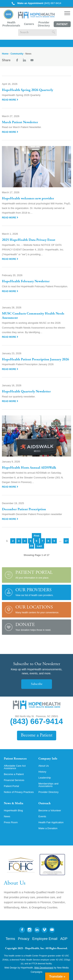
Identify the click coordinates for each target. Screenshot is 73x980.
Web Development (44, 968)
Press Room (11, 822)
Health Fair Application (51, 822)
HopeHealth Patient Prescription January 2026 (35, 360)
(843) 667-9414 (36, 3)
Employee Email (45, 939)
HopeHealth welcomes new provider (28, 199)
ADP (64, 939)
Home (5, 54)
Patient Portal (62, 25)
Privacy (24, 939)
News (7, 816)
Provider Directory (44, 24)
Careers (29, 24)
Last (39, 546)
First (36, 536)
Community (17, 54)
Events (42, 816)
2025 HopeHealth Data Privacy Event (29, 240)
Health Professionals (11, 24)
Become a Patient (37, 735)
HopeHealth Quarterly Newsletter (26, 392)
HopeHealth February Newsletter (26, 282)
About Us (44, 766)
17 (66, 541)
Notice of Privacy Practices (19, 792)
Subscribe (37, 684)
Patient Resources (15, 759)
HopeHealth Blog (13, 810)
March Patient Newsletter (20, 122)
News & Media (14, 803)
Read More (10, 100)
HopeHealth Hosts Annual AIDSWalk (29, 468)
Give (9, 14)
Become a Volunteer (50, 810)
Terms (10, 939)
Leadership (45, 778)
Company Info (48, 759)
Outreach (45, 803)
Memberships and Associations (48, 785)
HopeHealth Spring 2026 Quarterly (28, 90)
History (42, 772)
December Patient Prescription (24, 509)
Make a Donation (48, 828)
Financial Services (14, 780)
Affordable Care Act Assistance (15, 767)
